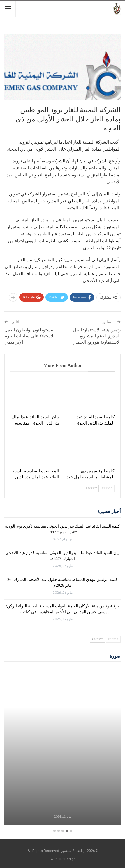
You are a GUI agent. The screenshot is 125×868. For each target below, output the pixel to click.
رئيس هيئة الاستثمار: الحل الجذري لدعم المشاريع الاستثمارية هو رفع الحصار (97, 336)
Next (91, 488)
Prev (107, 488)
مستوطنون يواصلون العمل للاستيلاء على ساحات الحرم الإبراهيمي (30, 336)
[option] (62, 748)
